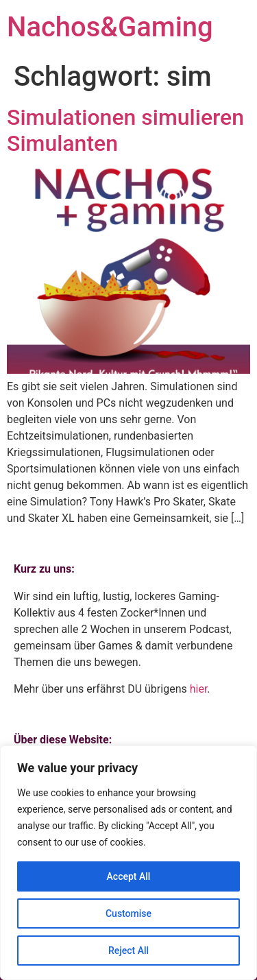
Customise (128, 913)
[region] (128, 863)
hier (199, 689)
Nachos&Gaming (110, 27)
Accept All (129, 876)
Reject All (128, 951)
